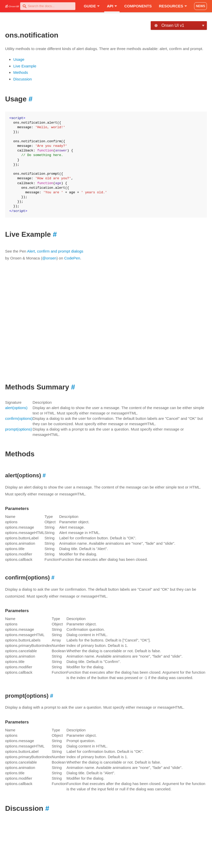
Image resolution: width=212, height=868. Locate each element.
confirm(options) (19, 418)
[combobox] (48, 6)
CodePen (72, 258)
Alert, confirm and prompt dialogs (55, 251)
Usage (19, 59)
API (112, 6)
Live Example (25, 66)
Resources (173, 6)
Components (138, 6)
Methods (21, 72)
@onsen (49, 258)
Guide (92, 6)
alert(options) (16, 408)
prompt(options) (19, 429)
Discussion (23, 79)
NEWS (201, 6)
